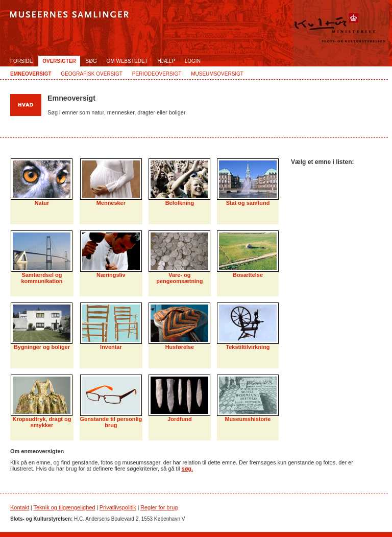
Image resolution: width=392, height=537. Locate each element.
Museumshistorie (248, 419)
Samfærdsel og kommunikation (42, 278)
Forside (21, 61)
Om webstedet (127, 61)
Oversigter (59, 61)
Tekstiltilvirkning (248, 347)
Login (193, 61)
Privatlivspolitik (118, 507)
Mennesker (111, 203)
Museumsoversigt (217, 74)
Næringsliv (111, 275)
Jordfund (179, 419)
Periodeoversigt (157, 74)
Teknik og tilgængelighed (64, 507)
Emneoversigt (31, 74)
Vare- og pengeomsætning (179, 278)
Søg (91, 61)
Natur (42, 203)
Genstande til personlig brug (111, 422)
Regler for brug (159, 507)
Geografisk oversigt (92, 74)
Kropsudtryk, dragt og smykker (42, 422)
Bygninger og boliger (42, 347)
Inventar (111, 347)
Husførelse (180, 347)
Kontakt (20, 507)
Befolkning (180, 203)
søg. (187, 469)
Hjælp (166, 61)
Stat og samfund (248, 203)
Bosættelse (248, 275)
